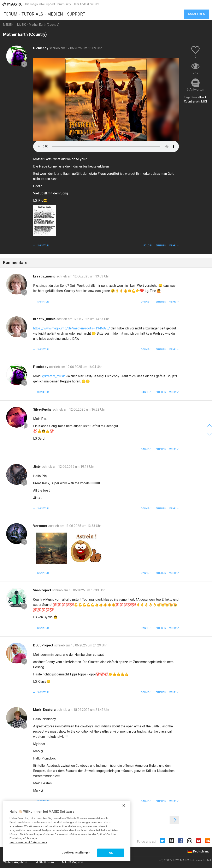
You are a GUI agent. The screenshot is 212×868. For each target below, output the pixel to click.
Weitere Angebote (15, 862)
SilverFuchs (43, 409)
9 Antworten (195, 90)
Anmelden (196, 14)
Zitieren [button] (161, 246)
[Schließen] (124, 805)
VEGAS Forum (45, 862)
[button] (174, 246)
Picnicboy (41, 48)
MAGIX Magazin (73, 862)
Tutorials (32, 14)
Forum (10, 14)
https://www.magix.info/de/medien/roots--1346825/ (72, 328)
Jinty (37, 467)
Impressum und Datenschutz (28, 842)
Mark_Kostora (45, 710)
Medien (55, 14)
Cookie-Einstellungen (76, 853)
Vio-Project (43, 590)
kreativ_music (45, 276)
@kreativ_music (54, 376)
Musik (21, 25)
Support (76, 14)
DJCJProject (44, 645)
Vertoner (41, 526)
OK (111, 853)
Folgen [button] (148, 246)
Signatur (43, 246)
